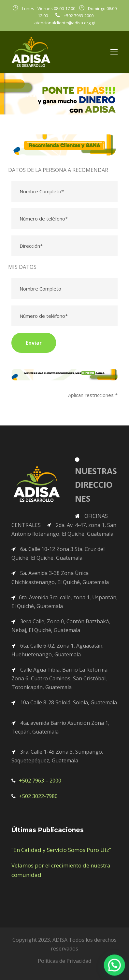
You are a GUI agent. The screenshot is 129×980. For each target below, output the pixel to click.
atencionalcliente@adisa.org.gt (65, 23)
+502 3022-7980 (38, 796)
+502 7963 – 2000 (40, 781)
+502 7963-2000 (79, 16)
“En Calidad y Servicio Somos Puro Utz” (61, 850)
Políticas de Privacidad (64, 961)
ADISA (60, 940)
